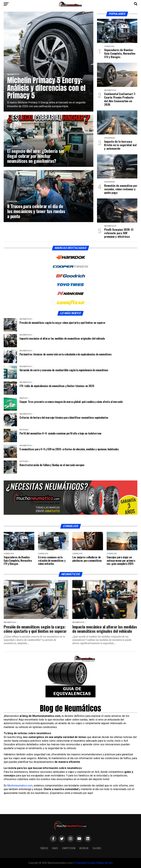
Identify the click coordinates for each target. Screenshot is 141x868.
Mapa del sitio (105, 863)
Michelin (84, 848)
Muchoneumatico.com (20, 786)
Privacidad (80, 863)
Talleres (97, 848)
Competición (69, 848)
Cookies (92, 863)
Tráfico (44, 848)
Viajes (55, 848)
